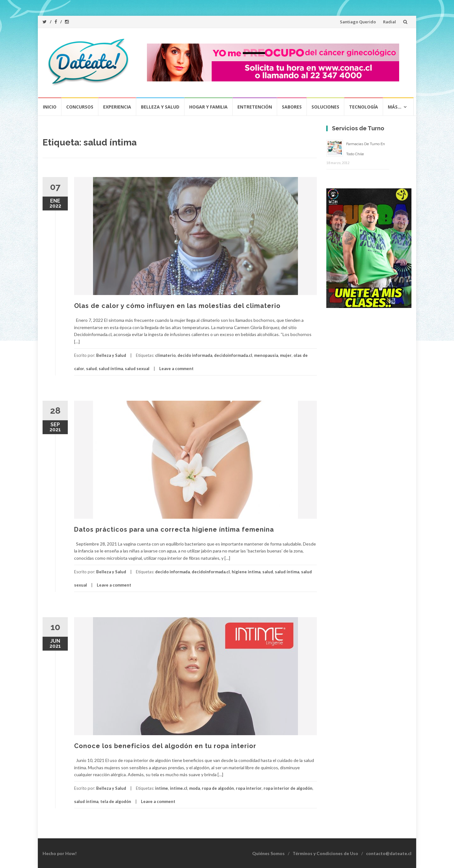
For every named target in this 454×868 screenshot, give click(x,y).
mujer (286, 355)
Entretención (255, 107)
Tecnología (364, 107)
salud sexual (137, 369)
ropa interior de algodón (288, 788)
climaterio (165, 355)
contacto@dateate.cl (389, 853)
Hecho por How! (60, 853)
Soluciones (325, 107)
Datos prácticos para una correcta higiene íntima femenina (174, 529)
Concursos (80, 107)
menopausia (266, 355)
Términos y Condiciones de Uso (325, 853)
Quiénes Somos (268, 853)
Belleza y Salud (160, 107)
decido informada (195, 355)
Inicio (50, 107)
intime (162, 788)
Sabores (292, 107)
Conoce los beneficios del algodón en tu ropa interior (165, 746)
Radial (390, 22)
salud (91, 369)
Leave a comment (176, 369)
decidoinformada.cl (233, 355)
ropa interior (249, 788)
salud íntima (111, 369)
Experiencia (117, 107)
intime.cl (179, 788)
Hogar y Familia (208, 107)
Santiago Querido (358, 22)
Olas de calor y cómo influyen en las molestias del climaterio (177, 306)
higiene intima (246, 572)
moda (195, 788)
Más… (395, 107)
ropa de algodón (218, 788)
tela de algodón (116, 801)
